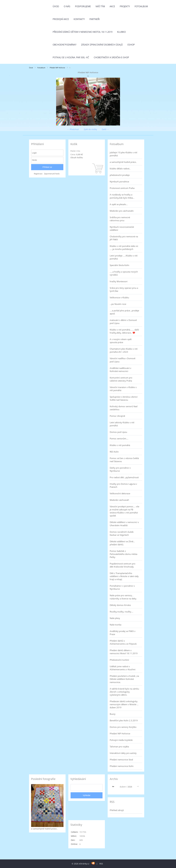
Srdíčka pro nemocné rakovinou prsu (120, 219)
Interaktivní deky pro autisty (123, 753)
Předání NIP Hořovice (57, 68)
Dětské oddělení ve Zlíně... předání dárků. (122, 543)
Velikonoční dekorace (120, 493)
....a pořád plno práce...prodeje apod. (124, 312)
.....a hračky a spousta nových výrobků (124, 273)
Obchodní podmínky (65, 45)
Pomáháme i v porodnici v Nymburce (122, 587)
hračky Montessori (119, 281)
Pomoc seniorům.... (119, 439)
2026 (130, 787)
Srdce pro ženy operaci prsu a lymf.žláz (124, 289)
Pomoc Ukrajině (117, 416)
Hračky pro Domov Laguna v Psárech (123, 485)
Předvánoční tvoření (119, 660)
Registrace (38, 174)
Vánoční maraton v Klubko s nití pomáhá (123, 389)
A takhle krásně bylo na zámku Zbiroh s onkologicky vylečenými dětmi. (124, 692)
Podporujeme (83, 6)
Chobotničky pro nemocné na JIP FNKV (124, 238)
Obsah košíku (77, 157)
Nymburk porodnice (119, 182)
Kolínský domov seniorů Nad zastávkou (124, 408)
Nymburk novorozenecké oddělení (122, 228)
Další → (105, 129)
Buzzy (113, 714)
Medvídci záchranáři (119, 500)
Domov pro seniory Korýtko (123, 727)
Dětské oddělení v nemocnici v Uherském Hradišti (124, 524)
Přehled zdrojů (117, 810)
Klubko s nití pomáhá (120, 445)
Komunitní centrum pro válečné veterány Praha (121, 379)
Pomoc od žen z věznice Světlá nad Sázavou (124, 460)
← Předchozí (73, 129)
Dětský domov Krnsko (120, 605)
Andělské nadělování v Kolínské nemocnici (121, 370)
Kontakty (79, 19)
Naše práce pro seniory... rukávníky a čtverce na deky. (123, 597)
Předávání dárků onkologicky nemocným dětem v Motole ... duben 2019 (124, 704)
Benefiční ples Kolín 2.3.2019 (124, 720)
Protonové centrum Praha (122, 188)
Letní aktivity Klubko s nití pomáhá (122, 424)
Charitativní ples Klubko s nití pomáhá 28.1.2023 (124, 350)
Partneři (95, 19)
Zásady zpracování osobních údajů (102, 45)
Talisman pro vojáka (119, 747)
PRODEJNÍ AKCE (61, 19)
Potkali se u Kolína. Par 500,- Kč (71, 57)
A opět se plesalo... (119, 204)
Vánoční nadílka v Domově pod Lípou (123, 360)
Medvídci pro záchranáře (122, 211)
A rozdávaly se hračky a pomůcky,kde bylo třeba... (122, 196)
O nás (67, 6)
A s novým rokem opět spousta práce (121, 341)
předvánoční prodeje (120, 175)
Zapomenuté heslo (52, 174)
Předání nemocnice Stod (121, 760)
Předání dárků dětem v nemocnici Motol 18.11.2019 (83, 32)
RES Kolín (114, 452)
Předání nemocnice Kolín (122, 766)
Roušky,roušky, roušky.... (121, 612)
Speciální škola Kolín (119, 265)
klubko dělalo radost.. (120, 168)
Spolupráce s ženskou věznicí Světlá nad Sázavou (124, 398)
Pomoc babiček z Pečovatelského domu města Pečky (123, 554)
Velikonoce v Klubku (119, 297)
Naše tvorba (116, 625)
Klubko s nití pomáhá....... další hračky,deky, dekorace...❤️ (124, 331)
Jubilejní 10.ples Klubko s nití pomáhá (123, 154)
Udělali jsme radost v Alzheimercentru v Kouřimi (123, 668)
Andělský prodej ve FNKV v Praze (123, 633)
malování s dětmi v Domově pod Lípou (123, 322)
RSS (101, 864)
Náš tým (100, 6)
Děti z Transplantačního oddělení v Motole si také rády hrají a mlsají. (124, 576)
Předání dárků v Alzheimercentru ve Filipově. (123, 642)
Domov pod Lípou (118, 432)
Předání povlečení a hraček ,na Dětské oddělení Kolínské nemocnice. (124, 679)
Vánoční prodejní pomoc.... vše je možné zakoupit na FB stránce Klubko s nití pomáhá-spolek (124, 511)
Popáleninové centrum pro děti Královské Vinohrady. (123, 565)
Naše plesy (115, 618)
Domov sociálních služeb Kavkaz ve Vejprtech (122, 533)
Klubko (121, 32)
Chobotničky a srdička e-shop (111, 57)
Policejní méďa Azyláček (121, 740)
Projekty (125, 6)
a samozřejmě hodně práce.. (123, 162)
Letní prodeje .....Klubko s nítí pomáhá (124, 257)
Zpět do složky (90, 129)
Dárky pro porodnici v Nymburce (120, 469)
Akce (112, 6)
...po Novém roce (118, 304)
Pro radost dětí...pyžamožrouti (124, 477)
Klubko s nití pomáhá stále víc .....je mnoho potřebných (124, 248)
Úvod (56, 6)
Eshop (131, 45)
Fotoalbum (141, 6)
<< (114, 787)
